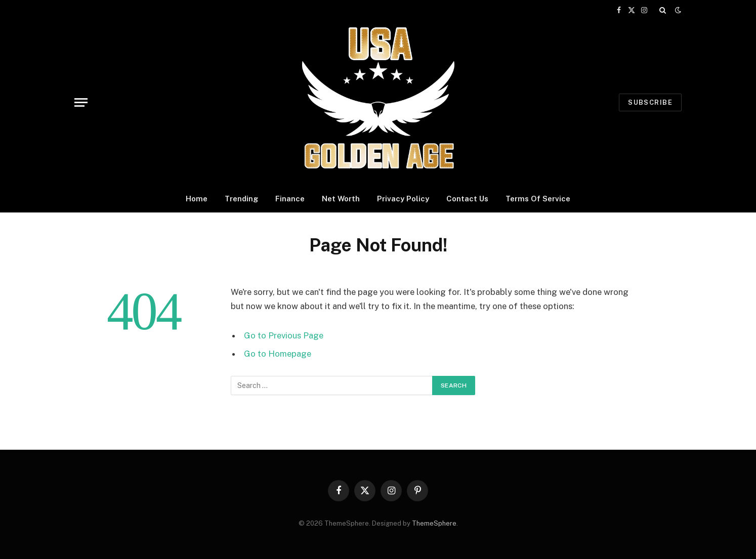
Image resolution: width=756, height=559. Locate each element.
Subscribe (650, 102)
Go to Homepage (278, 354)
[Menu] (81, 102)
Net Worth (341, 199)
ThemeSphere (434, 523)
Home (197, 199)
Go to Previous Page (284, 335)
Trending (241, 199)
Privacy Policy (403, 199)
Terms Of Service (538, 199)
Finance (290, 199)
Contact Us (467, 199)
